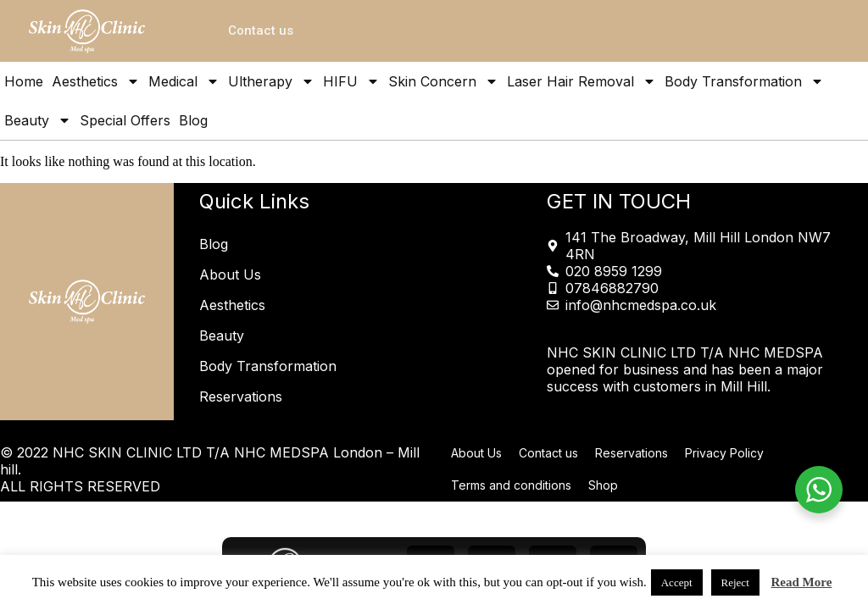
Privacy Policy (724, 453)
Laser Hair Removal (581, 81)
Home (24, 81)
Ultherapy (271, 81)
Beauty (38, 120)
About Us (230, 274)
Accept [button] (677, 582)
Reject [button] (735, 582)
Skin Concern (443, 81)
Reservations (241, 396)
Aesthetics (96, 81)
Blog (193, 120)
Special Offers (125, 120)
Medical (184, 81)
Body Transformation (744, 81)
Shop (603, 485)
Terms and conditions (511, 485)
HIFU (351, 81)
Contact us (548, 453)
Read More (802, 582)
